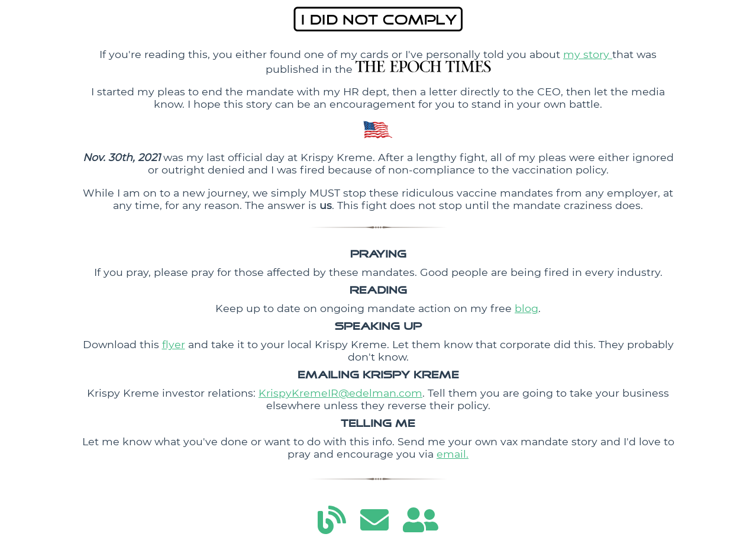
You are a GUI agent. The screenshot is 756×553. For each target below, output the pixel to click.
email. (453, 454)
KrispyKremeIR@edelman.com (340, 393)
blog (526, 308)
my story (588, 54)
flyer (174, 344)
